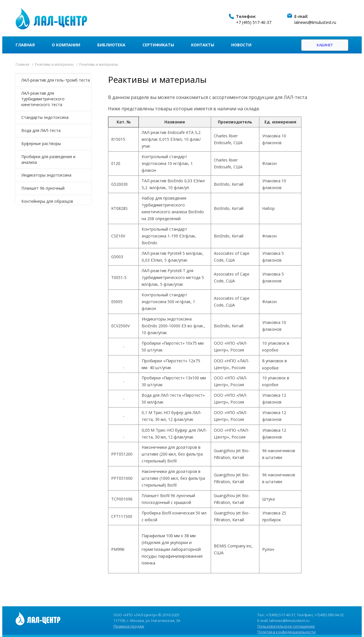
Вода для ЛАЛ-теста (41, 130)
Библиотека (111, 45)
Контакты (203, 45)
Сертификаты (158, 45)
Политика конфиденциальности (287, 632)
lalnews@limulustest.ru (315, 22)
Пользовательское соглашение (286, 626)
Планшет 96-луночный (43, 188)
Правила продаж (129, 626)
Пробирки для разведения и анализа (48, 159)
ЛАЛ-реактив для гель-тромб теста (56, 80)
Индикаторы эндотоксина (46, 175)
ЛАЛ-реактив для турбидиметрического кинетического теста (43, 99)
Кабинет (325, 45)
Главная (25, 45)
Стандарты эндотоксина (45, 117)
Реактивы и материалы (54, 64)
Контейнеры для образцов (47, 201)
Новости (241, 45)
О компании (66, 45)
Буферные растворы (41, 143)
